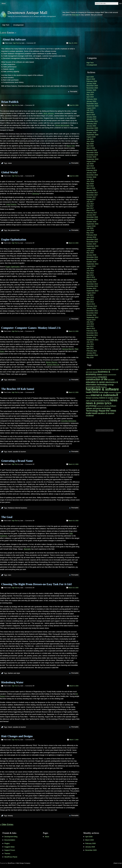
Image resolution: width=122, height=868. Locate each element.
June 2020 (90, 141)
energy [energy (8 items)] (111, 385)
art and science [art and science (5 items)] (107, 369)
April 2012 (90, 326)
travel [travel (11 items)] (94, 413)
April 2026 (90, 77)
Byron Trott (71, 146)
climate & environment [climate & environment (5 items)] (109, 375)
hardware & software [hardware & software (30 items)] (102, 389)
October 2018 (91, 177)
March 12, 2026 (74, 392)
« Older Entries (7, 825)
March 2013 (91, 304)
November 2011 (92, 335)
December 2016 (92, 217)
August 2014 (91, 266)
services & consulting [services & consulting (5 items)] (103, 406)
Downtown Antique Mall (27, 13)
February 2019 (92, 170)
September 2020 (92, 135)
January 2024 (91, 101)
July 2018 (90, 179)
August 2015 (91, 248)
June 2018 (90, 181)
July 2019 (90, 164)
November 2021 (92, 121)
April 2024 (90, 97)
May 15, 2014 (73, 43)
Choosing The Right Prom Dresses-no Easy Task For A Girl (36, 584)
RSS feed (75, 15)
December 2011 (92, 333)
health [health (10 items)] (89, 392)
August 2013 (91, 293)
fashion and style (14, 673)
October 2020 (91, 133)
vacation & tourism (19, 452)
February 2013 (92, 306)
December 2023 (92, 104)
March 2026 (91, 79)
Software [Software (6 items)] (113, 406)
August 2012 (91, 320)
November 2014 (92, 259)
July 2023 (90, 110)
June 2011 (90, 344)
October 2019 (91, 157)
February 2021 (92, 124)
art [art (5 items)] (101, 369)
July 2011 (90, 342)
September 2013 (92, 291)
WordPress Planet (11, 857)
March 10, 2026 (74, 521)
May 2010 (90, 357)
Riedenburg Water (12, 682)
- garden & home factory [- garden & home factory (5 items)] (93, 369)
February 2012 (92, 331)
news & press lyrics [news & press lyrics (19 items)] (99, 403)
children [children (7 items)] (99, 375)
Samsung (35, 193)
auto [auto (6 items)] (114, 369)
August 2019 (91, 161)
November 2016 (92, 219)
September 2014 (92, 264)
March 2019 (91, 168)
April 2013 (90, 302)
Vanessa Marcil (67, 349)
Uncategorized (18, 25)
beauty (10, 816)
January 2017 (91, 215)
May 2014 (90, 273)
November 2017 (92, 195)
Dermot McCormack (62, 125)
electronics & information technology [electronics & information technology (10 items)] (102, 383)
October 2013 (91, 288)
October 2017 (91, 197)
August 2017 (91, 199)
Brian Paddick (10, 102)
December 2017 (92, 193)
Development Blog (11, 837)
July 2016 (90, 228)
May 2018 (90, 184)
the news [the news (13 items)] (111, 411)
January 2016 (91, 237)
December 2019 (92, 153)
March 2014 (91, 277)
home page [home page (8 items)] (104, 392)
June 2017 (90, 204)
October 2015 (91, 244)
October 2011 (91, 337)
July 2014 (90, 268)
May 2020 (90, 144)
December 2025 (92, 86)
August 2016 (91, 226)
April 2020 (90, 146)
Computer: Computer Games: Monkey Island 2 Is (31, 328)
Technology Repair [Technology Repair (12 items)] (96, 411)
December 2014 (92, 257)
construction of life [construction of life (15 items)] (97, 379)
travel (10, 452)
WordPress (11, 863)
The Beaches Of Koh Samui (18, 389)
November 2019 (92, 155)
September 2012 (92, 317)
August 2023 (91, 108)
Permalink (74, 91)
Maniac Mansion (52, 362)
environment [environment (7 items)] (91, 387)
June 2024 (90, 92)
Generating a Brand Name (17, 461)
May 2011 (90, 346)
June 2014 (90, 271)
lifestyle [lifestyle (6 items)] (88, 398)
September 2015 (92, 246)
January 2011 (91, 353)
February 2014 (92, 279)
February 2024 (92, 99)
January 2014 (91, 282)
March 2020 (91, 148)
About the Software (14, 39)
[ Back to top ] (118, 863)
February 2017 (92, 213)
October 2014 (91, 262)
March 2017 (91, 210)
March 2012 (91, 328)
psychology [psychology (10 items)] (91, 406)
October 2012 (91, 315)
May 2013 (90, 299)
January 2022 (91, 119)
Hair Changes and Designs (17, 736)
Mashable (27, 549)
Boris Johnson (49, 113)
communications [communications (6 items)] (91, 377)
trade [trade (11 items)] (89, 413)
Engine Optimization (14, 240)
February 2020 (92, 150)
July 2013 (90, 295)
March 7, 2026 (74, 740)
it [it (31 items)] (117, 395)
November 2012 (92, 313)
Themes (7, 854)
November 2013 (92, 286)
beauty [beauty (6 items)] (95, 372)
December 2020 (92, 128)
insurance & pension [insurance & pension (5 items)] (115, 392)
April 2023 (90, 112)
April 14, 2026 (74, 176)
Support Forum (10, 850)
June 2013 (90, 297)
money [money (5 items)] (107, 401)
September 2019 (92, 159)
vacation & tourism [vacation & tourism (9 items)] (106, 413)
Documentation (10, 840)
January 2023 (91, 117)
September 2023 (92, 106)
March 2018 (91, 188)
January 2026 (91, 84)
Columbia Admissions (68, 421)
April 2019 (90, 166)
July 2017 (90, 202)
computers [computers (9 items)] (102, 377)
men (10, 575)
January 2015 (91, 255)
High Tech (6, 25)
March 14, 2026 (74, 243)
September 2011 (92, 340)
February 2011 (92, 351)
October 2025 (91, 90)
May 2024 (90, 95)
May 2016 (90, 233)
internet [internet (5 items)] (88, 396)
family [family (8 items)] (98, 387)
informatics (12, 380)
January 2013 (91, 308)
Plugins (7, 843)
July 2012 (90, 322)
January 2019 (91, 173)
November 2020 (92, 130)
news (10, 163)
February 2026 (92, 81)
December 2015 (92, 239)
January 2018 (91, 190)
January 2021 (91, 126)
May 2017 (90, 206)
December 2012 (92, 311)
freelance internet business (17, 508)
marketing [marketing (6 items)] (95, 398)
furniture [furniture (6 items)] (104, 387)
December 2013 (92, 284)
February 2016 (92, 235)
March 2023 (91, 115)
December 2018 (92, 175)
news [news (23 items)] (114, 400)
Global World (9, 172)
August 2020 (91, 137)
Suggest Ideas (9, 847)
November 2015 (92, 242)
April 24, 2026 (74, 105)
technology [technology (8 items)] (106, 408)
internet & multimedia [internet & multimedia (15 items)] (103, 395)
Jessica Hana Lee (53, 365)
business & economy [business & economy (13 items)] (98, 373)
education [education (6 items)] (111, 380)
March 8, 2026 (74, 686)
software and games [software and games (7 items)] (94, 408)
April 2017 (90, 208)
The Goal (7, 517)
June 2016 (90, 230)
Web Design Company (23, 863)
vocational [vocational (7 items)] (90, 416)
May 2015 (90, 253)
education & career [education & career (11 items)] (95, 382)
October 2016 (91, 222)
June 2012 (90, 324)
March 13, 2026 (74, 331)
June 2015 (90, 251)
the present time (14, 230)
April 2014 (90, 275)
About (4, 3)
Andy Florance (11, 204)
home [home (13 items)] (95, 392)
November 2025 (92, 88)
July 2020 (90, 139)
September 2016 (92, 224)
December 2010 (92, 355)
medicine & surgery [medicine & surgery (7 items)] (106, 398)
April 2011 (90, 348)
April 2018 (90, 186)
